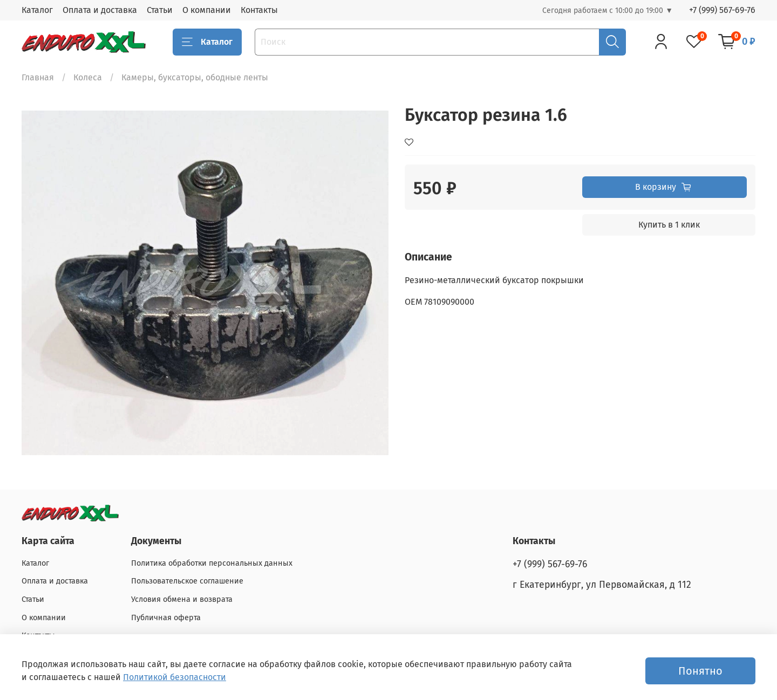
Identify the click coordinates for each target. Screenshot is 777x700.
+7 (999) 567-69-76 (722, 10)
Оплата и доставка (100, 10)
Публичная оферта (166, 618)
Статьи (160, 10)
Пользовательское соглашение (187, 581)
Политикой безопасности (175, 677)
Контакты (259, 10)
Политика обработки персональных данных (212, 563)
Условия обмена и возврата (182, 599)
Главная (38, 77)
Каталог (37, 10)
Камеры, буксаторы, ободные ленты (195, 77)
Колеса (88, 77)
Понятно (700, 671)
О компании (207, 10)
